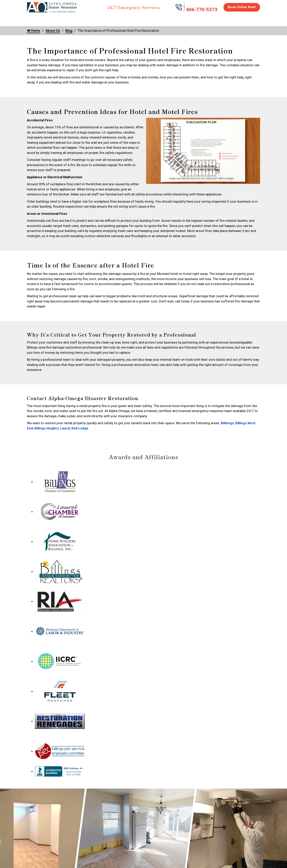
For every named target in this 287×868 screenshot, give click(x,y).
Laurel (65, 428)
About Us (250, 20)
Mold (117, 18)
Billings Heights (46, 428)
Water (48, 18)
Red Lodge (80, 428)
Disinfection (142, 18)
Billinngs (227, 423)
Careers (231, 18)
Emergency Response (195, 20)
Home (31, 18)
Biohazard (166, 18)
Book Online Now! (242, 7)
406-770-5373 (202, 10)
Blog (69, 31)
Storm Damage (89, 20)
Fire (68, 18)
